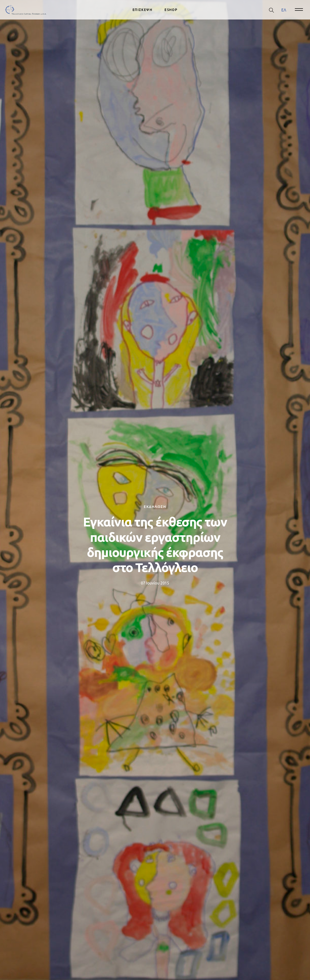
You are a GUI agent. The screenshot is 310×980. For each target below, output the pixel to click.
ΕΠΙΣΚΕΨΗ (142, 10)
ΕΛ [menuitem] (284, 10)
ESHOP (171, 10)
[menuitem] (284, 10)
